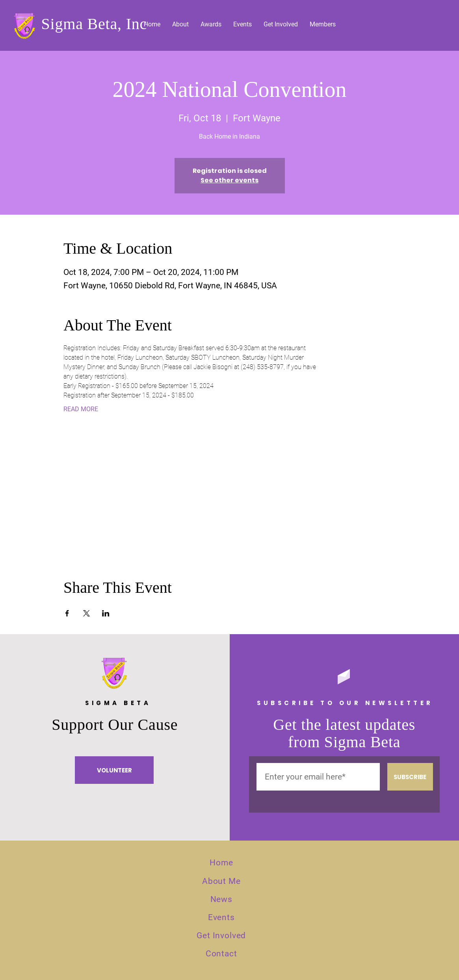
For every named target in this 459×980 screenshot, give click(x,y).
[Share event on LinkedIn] (106, 613)
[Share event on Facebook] (67, 613)
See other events (229, 180)
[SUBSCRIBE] (410, 777)
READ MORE (81, 409)
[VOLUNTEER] (114, 770)
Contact (221, 954)
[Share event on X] (86, 613)
